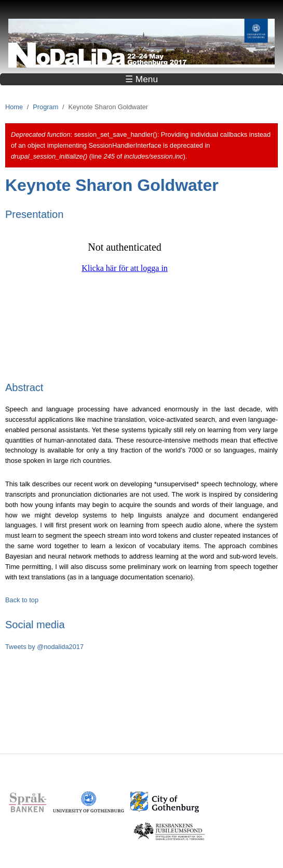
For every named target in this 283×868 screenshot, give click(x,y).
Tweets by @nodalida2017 (44, 647)
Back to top (22, 600)
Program (45, 107)
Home (14, 107)
